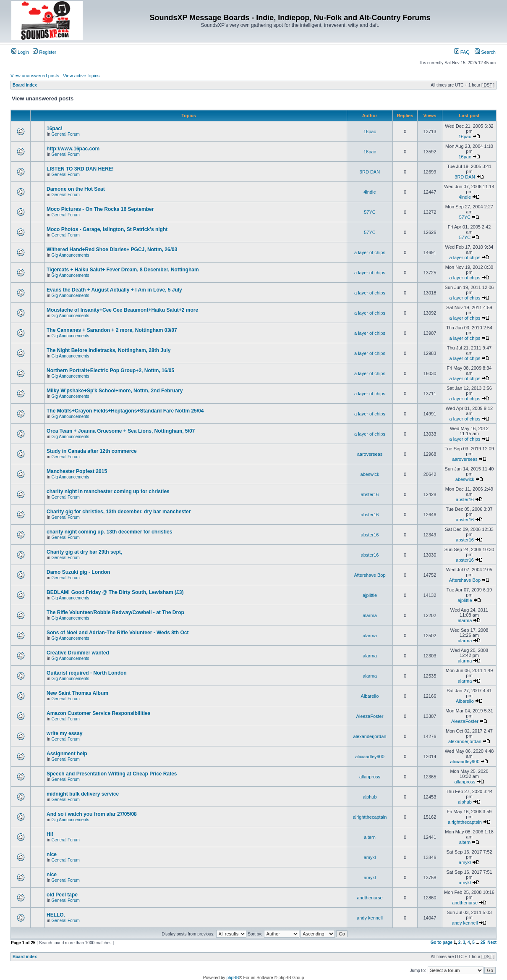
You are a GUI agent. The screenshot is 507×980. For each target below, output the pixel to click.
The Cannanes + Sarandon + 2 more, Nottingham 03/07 (112, 330)
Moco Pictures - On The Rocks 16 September (100, 209)
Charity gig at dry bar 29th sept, (84, 552)
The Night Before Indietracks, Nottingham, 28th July (108, 350)
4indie (370, 192)
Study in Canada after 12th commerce (92, 451)
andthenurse (370, 898)
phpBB (233, 978)
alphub (370, 797)
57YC (370, 212)
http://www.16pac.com (73, 149)
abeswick (370, 474)
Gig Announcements (71, 255)
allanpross (370, 777)
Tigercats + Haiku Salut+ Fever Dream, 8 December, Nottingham (123, 270)
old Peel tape (62, 895)
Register (44, 52)
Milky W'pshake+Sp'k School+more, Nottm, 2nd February (115, 391)
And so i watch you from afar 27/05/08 (92, 814)
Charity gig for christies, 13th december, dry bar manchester (119, 512)
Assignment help (67, 754)
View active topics (81, 76)
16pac (370, 131)
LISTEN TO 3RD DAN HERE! (80, 169)
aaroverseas (370, 454)
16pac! (55, 129)
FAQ (462, 52)
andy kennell (370, 918)
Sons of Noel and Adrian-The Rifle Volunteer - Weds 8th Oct (118, 633)
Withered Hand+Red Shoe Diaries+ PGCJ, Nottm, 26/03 (112, 250)
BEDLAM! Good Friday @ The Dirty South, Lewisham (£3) (115, 592)
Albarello (370, 696)
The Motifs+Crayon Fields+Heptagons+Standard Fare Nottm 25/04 (125, 411)
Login (20, 52)
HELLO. (56, 915)
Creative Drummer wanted (78, 653)
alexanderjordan (370, 736)
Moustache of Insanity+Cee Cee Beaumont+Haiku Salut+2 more (122, 310)
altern (370, 837)
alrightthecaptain (370, 817)
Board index (25, 85)
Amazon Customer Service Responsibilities (98, 713)
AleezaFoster (370, 716)
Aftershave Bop (370, 575)
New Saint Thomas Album (77, 693)
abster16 (370, 494)
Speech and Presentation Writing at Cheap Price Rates (112, 774)
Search (485, 52)
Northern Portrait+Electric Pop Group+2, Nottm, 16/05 (110, 370)
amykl (370, 857)
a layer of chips (370, 252)
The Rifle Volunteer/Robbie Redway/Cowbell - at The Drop (115, 612)
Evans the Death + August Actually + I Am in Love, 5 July (114, 290)
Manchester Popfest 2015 (77, 471)
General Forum (66, 134)
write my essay (64, 733)
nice (52, 854)
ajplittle (370, 595)
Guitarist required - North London (87, 673)
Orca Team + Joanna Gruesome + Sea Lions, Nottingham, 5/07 (121, 431)
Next (492, 942)
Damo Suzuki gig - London (78, 572)
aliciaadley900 (370, 757)
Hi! (50, 834)
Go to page (442, 942)
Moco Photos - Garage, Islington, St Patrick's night (107, 229)
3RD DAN (370, 172)
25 (483, 942)
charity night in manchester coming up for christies (108, 491)
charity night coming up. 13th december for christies (109, 532)
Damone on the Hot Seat (76, 189)
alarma (370, 615)
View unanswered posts (35, 76)
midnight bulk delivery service (83, 794)
